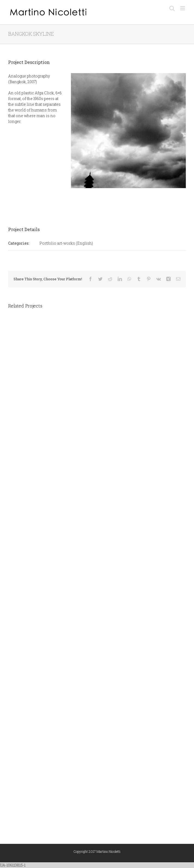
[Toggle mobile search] (172, 8)
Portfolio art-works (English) (66, 243)
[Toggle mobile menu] (183, 8)
